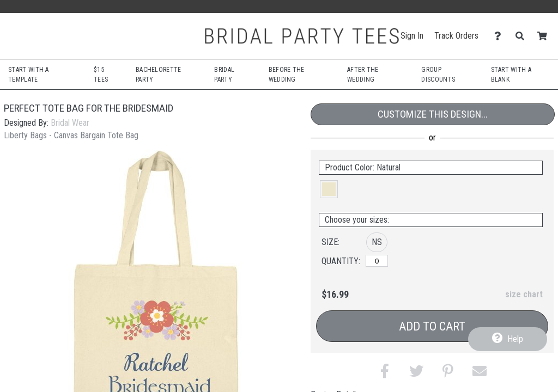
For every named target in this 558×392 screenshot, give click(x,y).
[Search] (523, 36)
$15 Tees (101, 75)
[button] (329, 189)
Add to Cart (432, 326)
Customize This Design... (433, 114)
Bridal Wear (70, 123)
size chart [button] (524, 294)
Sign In (412, 36)
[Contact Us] (501, 36)
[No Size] (377, 261)
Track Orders (456, 36)
